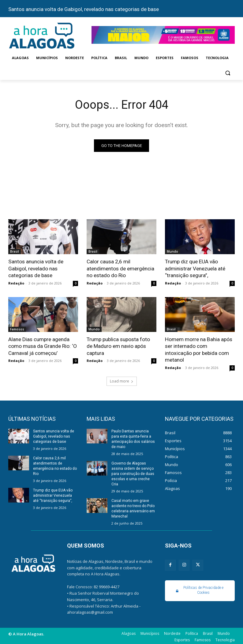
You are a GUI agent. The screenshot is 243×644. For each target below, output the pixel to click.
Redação (16, 283)
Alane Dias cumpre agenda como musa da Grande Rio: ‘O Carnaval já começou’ (43, 346)
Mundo (172, 252)
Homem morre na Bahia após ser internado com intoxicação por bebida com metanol (198, 349)
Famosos (17, 329)
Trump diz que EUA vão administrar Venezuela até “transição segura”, (195, 269)
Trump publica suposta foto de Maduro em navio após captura (118, 346)
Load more (122, 380)
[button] (228, 73)
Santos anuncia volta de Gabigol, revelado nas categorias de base (84, 9)
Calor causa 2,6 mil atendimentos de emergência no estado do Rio (120, 269)
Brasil (15, 252)
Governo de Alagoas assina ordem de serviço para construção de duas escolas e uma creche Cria (133, 472)
